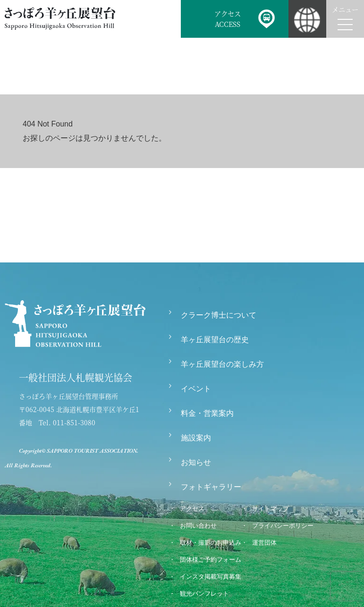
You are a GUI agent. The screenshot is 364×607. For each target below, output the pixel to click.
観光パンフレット (204, 594)
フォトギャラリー (211, 487)
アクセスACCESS (228, 19)
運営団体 (264, 543)
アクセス (192, 509)
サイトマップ (271, 509)
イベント (196, 389)
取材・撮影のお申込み (211, 543)
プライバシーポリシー (283, 526)
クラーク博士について (219, 315)
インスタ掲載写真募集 (211, 577)
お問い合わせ (198, 526)
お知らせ (196, 462)
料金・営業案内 (207, 413)
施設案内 (196, 438)
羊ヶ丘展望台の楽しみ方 (222, 364)
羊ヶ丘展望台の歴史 (215, 340)
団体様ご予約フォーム (211, 560)
